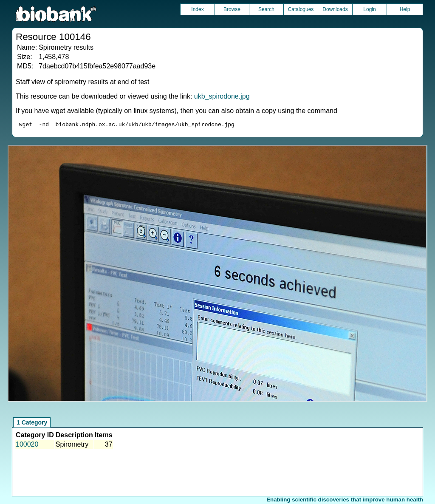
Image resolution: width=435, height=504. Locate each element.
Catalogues (301, 9)
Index (197, 9)
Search (266, 9)
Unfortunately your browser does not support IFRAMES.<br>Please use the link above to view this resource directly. (217, 275)
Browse (232, 9)
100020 (27, 446)
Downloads (335, 9)
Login (369, 9)
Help (405, 9)
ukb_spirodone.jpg (222, 96)
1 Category (32, 424)
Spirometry (72, 446)
